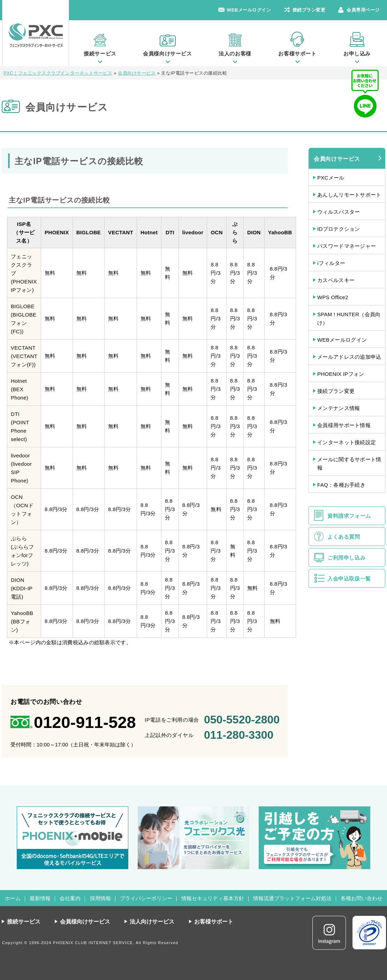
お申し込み (357, 54)
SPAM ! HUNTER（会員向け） (349, 318)
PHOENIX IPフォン (341, 374)
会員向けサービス (337, 159)
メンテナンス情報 (339, 408)
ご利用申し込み (346, 558)
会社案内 (70, 898)
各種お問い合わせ (362, 898)
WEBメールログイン (249, 10)
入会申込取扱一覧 (349, 579)
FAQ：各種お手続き (341, 485)
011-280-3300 (239, 735)
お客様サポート (297, 54)
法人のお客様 (235, 54)
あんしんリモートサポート (349, 195)
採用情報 (100, 898)
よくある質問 (344, 537)
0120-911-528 (85, 722)
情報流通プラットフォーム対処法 (292, 898)
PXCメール (331, 178)
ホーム (13, 898)
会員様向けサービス (167, 54)
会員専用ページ (363, 10)
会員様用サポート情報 (344, 425)
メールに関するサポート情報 (349, 464)
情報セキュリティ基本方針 (213, 898)
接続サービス (100, 54)
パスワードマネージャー (347, 246)
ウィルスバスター (339, 212)
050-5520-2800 (242, 720)
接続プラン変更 (309, 10)
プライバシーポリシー (146, 898)
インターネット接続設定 (347, 442)
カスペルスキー (336, 280)
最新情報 (40, 898)
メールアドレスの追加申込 (349, 357)
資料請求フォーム (349, 516)
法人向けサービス (152, 922)
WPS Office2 (333, 297)
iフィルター (331, 263)
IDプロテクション (339, 229)
